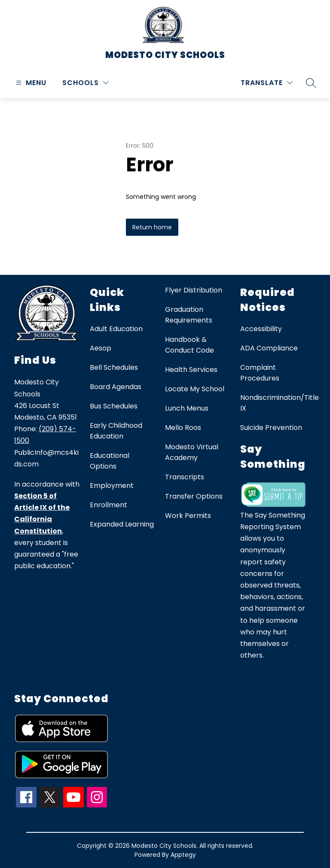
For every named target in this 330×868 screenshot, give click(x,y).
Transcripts (185, 477)
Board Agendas (116, 387)
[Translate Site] (267, 83)
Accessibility (261, 329)
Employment (112, 486)
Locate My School (195, 389)
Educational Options (110, 461)
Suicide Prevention (271, 428)
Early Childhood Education (116, 431)
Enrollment (108, 505)
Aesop (101, 348)
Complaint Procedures (260, 373)
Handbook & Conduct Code (189, 345)
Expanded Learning (122, 524)
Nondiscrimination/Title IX (280, 403)
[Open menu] (30, 83)
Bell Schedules (114, 367)
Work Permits (188, 516)
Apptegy (183, 855)
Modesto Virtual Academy (192, 452)
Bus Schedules (114, 406)
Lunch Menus (187, 408)
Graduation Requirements (189, 315)
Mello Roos (183, 428)
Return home (152, 227)
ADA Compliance (269, 348)
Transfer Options (194, 496)
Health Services (191, 370)
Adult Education (116, 329)
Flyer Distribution (194, 290)
